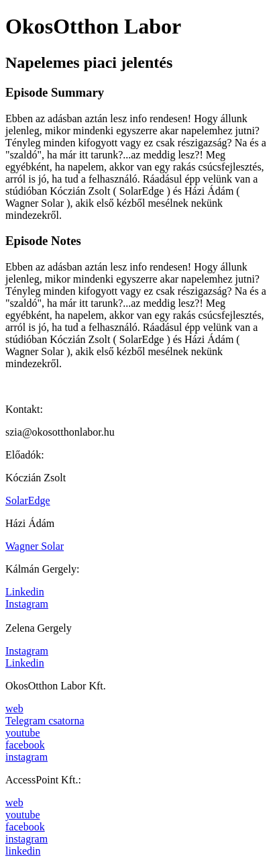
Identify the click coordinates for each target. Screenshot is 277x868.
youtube (23, 733)
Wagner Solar (35, 546)
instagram (26, 757)
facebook (25, 745)
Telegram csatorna (45, 721)
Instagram (27, 604)
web (14, 709)
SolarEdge (28, 500)
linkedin (23, 851)
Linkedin (25, 592)
